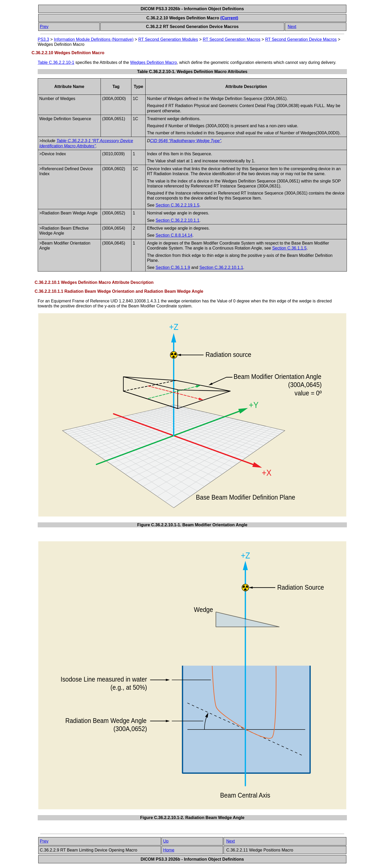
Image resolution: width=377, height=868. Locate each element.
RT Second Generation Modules (168, 39)
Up (166, 841)
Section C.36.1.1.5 (290, 248)
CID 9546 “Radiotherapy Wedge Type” (186, 141)
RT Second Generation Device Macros (301, 39)
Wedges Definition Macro (153, 62)
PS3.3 (43, 39)
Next (292, 27)
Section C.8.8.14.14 (174, 235)
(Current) (229, 18)
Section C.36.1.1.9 (173, 267)
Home (169, 850)
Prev (44, 27)
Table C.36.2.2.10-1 (56, 62)
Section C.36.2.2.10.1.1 (177, 220)
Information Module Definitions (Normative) (94, 39)
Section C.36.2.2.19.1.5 (177, 205)
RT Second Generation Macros (231, 39)
